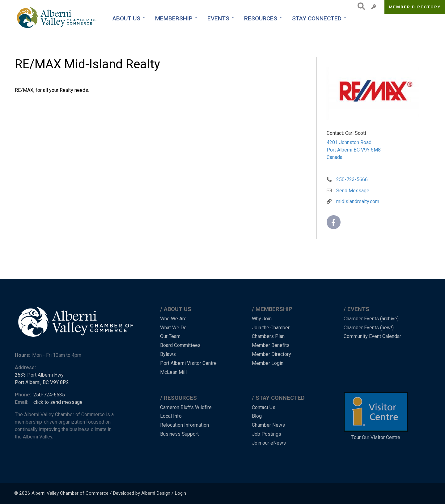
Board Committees (180, 345)
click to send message (58, 402)
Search (360, 6)
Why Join (262, 319)
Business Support (179, 434)
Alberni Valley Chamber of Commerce (70, 493)
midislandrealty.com (358, 201)
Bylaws (168, 354)
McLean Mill (173, 372)
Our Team (170, 336)
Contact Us (264, 407)
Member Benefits (271, 345)
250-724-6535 (49, 395)
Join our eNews (269, 443)
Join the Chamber (271, 328)
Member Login (268, 363)
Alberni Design (156, 493)
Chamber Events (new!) (369, 328)
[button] (373, 95)
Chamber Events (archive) (371, 319)
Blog (257, 416)
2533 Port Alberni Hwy (39, 375)
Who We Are (173, 319)
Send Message (353, 191)
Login (180, 493)
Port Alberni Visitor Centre (188, 363)
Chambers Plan (268, 336)
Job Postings (267, 434)
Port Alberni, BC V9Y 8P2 (42, 382)
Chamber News (268, 425)
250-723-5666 (352, 179)
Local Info (171, 416)
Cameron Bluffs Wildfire (186, 407)
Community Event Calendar (372, 336)
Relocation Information (184, 425)
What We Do (173, 328)
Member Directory (415, 7)
